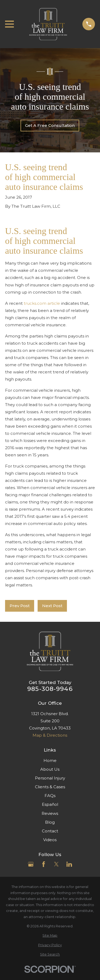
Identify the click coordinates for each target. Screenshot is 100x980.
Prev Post (20, 606)
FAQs (50, 796)
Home (50, 760)
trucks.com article (42, 303)
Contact (50, 831)
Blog (50, 822)
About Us (50, 769)
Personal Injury (50, 778)
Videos (50, 840)
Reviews (50, 813)
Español (50, 804)
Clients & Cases (50, 787)
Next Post (52, 606)
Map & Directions (50, 735)
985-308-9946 (50, 689)
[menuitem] (50, 936)
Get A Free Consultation (50, 125)
